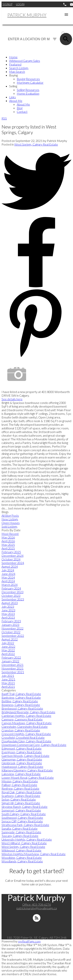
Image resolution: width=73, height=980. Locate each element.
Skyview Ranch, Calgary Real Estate (24, 807)
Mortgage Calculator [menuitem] (30, 82)
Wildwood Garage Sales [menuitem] (25, 61)
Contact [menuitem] (22, 112)
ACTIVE (66, 29)
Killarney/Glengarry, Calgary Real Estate (27, 770)
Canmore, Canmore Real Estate (22, 719)
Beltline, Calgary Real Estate (20, 701)
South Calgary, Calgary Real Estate (24, 814)
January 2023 (10, 625)
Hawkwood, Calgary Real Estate (22, 767)
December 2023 (12, 592)
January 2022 (10, 661)
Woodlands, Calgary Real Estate (22, 861)
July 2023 (8, 606)
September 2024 (13, 563)
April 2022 (8, 654)
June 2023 (8, 610)
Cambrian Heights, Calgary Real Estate (26, 716)
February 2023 (11, 621)
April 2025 (8, 548)
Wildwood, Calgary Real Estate (21, 850)
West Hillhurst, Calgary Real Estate (24, 843)
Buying (13, 75)
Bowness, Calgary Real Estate (21, 705)
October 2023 (11, 596)
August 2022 (10, 639)
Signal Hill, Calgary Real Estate (21, 803)
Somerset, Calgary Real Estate (21, 810)
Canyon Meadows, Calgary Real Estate (27, 723)
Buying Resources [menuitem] (28, 79)
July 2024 (8, 570)
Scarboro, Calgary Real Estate (21, 796)
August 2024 (10, 566)
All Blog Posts (10, 515)
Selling (13, 86)
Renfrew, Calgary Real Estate (20, 788)
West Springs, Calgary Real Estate (36, 144)
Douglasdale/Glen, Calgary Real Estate (26, 741)
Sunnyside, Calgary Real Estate (21, 832)
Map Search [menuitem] (17, 72)
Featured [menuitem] (15, 64)
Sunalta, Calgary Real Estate (20, 828)
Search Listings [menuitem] (19, 68)
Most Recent (10, 534)
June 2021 (8, 679)
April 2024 (8, 581)
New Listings (10, 519)
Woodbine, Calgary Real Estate (22, 858)
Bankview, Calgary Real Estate (21, 697)
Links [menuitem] (12, 97)
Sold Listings (9, 526)
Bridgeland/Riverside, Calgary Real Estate (28, 712)
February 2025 (11, 552)
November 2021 (12, 668)
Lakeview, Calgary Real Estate (21, 774)
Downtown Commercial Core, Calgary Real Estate (34, 745)
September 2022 (13, 636)
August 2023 (10, 603)
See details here (12, 399)
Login (20, 4)
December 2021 (12, 665)
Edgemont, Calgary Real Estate (22, 748)
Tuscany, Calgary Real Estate (20, 836)
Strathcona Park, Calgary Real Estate (25, 825)
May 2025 (8, 545)
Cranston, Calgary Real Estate (21, 730)
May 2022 (8, 650)
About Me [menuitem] (16, 101)
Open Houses (11, 523)
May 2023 (8, 614)
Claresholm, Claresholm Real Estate (25, 727)
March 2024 (10, 585)
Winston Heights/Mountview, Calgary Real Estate (34, 854)
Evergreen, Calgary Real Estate (22, 752)
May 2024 (8, 577)
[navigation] (36, 84)
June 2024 (8, 574)
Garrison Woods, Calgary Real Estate (25, 756)
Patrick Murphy (27, 15)
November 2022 (12, 628)
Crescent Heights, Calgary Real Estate (26, 734)
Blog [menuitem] (20, 108)
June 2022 (8, 646)
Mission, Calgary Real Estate (20, 781)
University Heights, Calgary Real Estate (27, 839)
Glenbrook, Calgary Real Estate (22, 763)
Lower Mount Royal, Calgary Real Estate (28, 777)
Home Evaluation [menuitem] (28, 93)
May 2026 (8, 537)
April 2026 (8, 541)
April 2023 (8, 617)
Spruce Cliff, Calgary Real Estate (22, 821)
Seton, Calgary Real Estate (19, 799)
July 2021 (8, 676)
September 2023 (13, 599)
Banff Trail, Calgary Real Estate (21, 694)
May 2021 (8, 683)
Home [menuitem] (13, 57)
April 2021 (8, 686)
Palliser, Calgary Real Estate (19, 785)
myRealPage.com (29, 941)
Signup (7, 4)
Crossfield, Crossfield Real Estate (23, 737)
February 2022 (11, 657)
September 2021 (13, 672)
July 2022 (8, 643)
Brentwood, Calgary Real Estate (22, 708)
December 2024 (12, 555)
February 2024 (11, 588)
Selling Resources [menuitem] (28, 90)
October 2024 (11, 559)
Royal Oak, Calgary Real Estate (21, 792)
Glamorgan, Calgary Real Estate (22, 759)
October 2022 (11, 632)
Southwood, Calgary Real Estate (22, 817)
